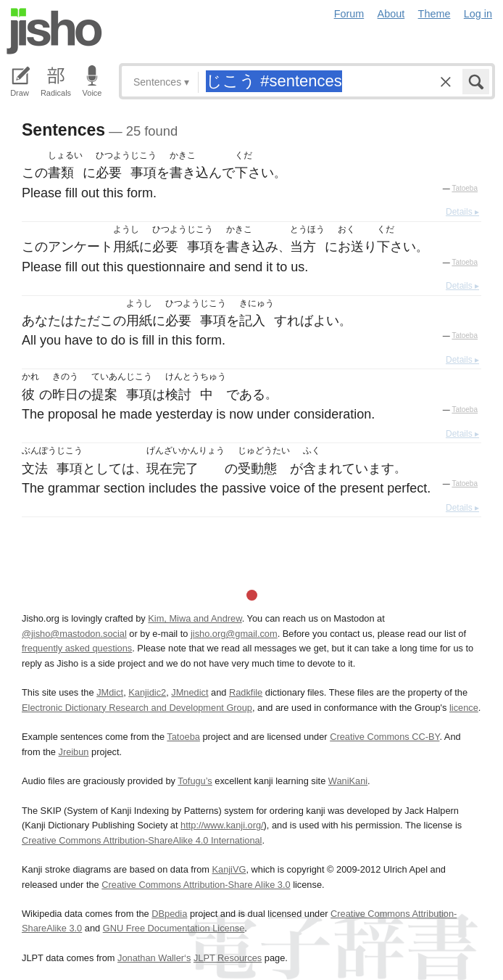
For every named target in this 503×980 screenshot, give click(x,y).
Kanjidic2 (147, 692)
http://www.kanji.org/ (222, 825)
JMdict (110, 692)
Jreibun (74, 752)
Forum (349, 14)
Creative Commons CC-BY (384, 737)
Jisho (54, 31)
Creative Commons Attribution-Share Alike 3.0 (196, 885)
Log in (478, 14)
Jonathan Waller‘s (154, 958)
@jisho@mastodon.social (74, 634)
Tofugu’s (195, 781)
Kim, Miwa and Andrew (195, 618)
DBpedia (169, 914)
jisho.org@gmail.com (234, 634)
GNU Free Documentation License (174, 928)
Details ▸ (462, 212)
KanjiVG (229, 869)
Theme (435, 14)
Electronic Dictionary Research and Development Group (137, 708)
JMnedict (190, 692)
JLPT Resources (228, 958)
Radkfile (246, 692)
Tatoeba (465, 188)
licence (464, 708)
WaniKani (348, 781)
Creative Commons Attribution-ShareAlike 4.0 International (142, 840)
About (391, 14)
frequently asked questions (77, 648)
